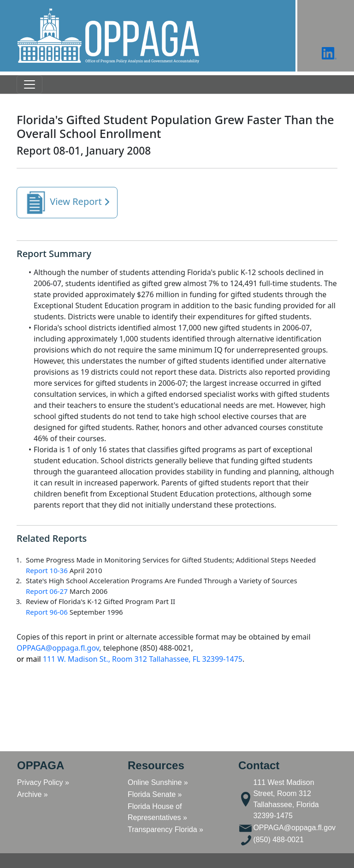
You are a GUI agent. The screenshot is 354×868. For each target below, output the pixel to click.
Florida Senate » (155, 794)
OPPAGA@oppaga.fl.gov (58, 648)
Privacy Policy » (43, 782)
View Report (67, 203)
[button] (108, 36)
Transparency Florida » (165, 829)
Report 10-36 (47, 570)
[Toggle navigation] (29, 84)
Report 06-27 (47, 591)
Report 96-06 (47, 612)
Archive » (32, 794)
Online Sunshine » (158, 782)
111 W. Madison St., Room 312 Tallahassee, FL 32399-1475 (130, 659)
